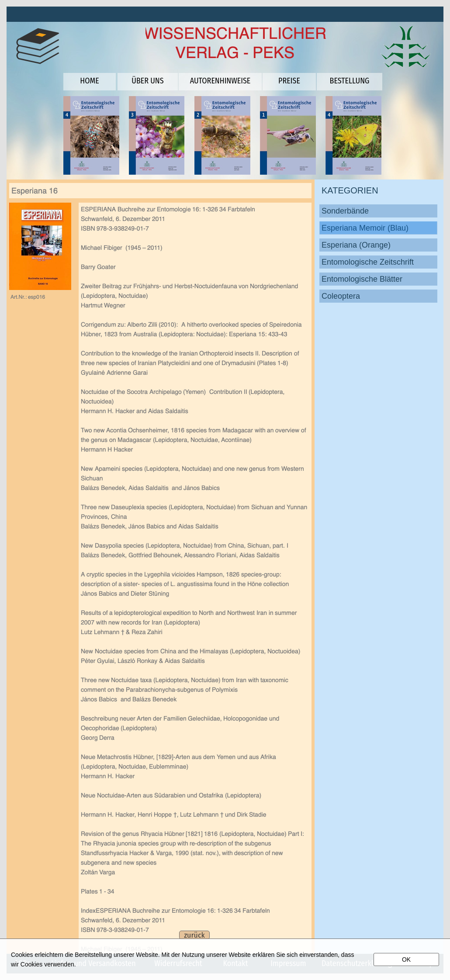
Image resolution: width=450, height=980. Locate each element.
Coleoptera (341, 296)
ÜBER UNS (147, 81)
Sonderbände (345, 211)
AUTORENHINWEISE (220, 81)
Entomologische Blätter (362, 279)
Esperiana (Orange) (356, 245)
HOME (89, 81)
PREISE (289, 81)
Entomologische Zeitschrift (368, 262)
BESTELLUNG (350, 81)
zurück (194, 935)
